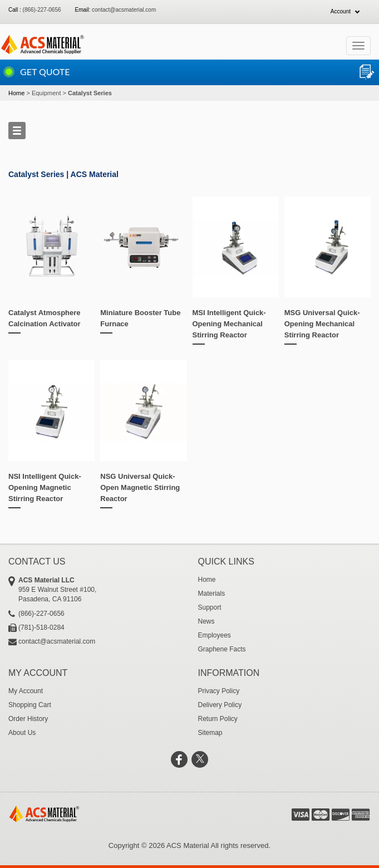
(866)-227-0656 (42, 10)
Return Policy (218, 719)
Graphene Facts (222, 649)
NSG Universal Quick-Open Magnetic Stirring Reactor (140, 487)
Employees (215, 635)
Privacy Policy (219, 691)
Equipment (46, 93)
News (206, 621)
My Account (26, 691)
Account (341, 11)
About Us (22, 733)
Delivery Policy (220, 705)
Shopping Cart (30, 705)
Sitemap (210, 733)
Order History (28, 719)
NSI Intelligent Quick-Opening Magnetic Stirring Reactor (45, 487)
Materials (212, 594)
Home (16, 93)
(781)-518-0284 (41, 627)
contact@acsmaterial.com (124, 10)
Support (210, 607)
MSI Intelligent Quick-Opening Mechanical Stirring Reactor (229, 324)
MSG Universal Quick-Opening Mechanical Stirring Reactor (322, 324)
